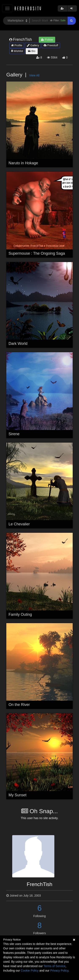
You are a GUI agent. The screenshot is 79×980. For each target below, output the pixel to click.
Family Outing (20, 614)
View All (34, 75)
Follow (47, 40)
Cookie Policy (30, 970)
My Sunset (18, 795)
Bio (32, 51)
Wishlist (17, 51)
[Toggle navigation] (7, 8)
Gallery (33, 45)
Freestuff (51, 45)
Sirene (14, 434)
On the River (19, 705)
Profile (17, 45)
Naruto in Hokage (23, 163)
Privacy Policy (59, 970)
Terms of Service (54, 966)
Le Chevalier (19, 524)
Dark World (18, 344)
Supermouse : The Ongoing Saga (37, 253)
